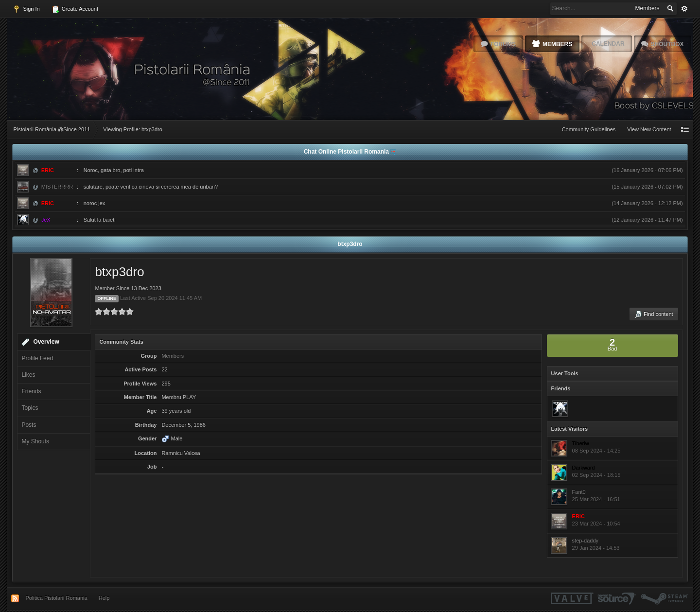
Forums (503, 44)
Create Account (75, 9)
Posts (29, 425)
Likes (28, 375)
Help (104, 598)
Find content (654, 315)
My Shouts (35, 441)
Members (557, 44)
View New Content (649, 129)
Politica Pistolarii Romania (56, 598)
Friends (31, 391)
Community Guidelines (589, 129)
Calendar (608, 44)
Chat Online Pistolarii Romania (347, 152)
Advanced (684, 9)
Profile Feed (37, 358)
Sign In (26, 9)
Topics (30, 408)
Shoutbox (667, 44)
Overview (46, 342)
